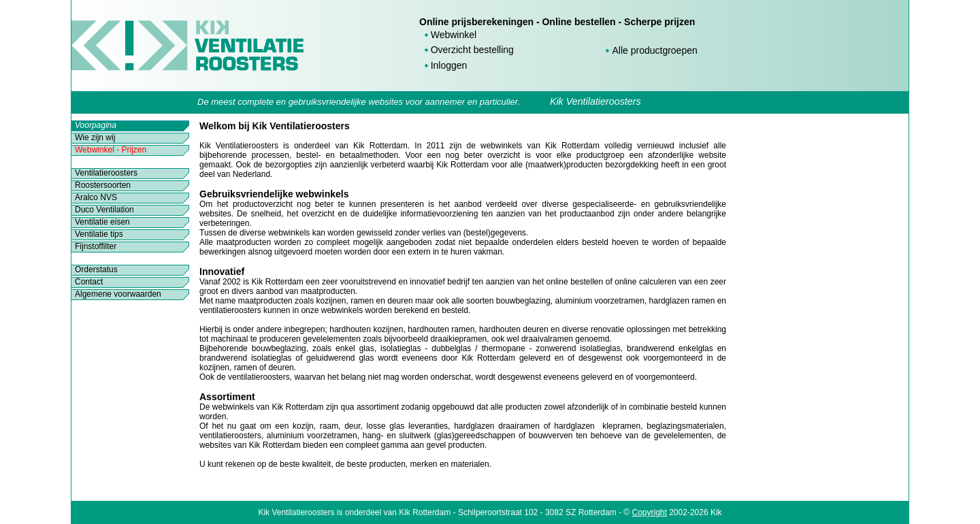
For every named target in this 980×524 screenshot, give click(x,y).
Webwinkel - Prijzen (111, 150)
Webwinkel (454, 35)
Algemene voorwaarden (118, 294)
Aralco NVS (96, 197)
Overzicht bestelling (472, 50)
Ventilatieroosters (106, 173)
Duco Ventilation (104, 210)
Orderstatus (96, 269)
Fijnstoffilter (96, 246)
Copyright (650, 512)
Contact (89, 282)
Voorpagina (96, 125)
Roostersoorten (103, 185)
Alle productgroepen (654, 50)
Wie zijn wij (95, 137)
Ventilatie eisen (102, 222)
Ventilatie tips (99, 234)
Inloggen (449, 65)
